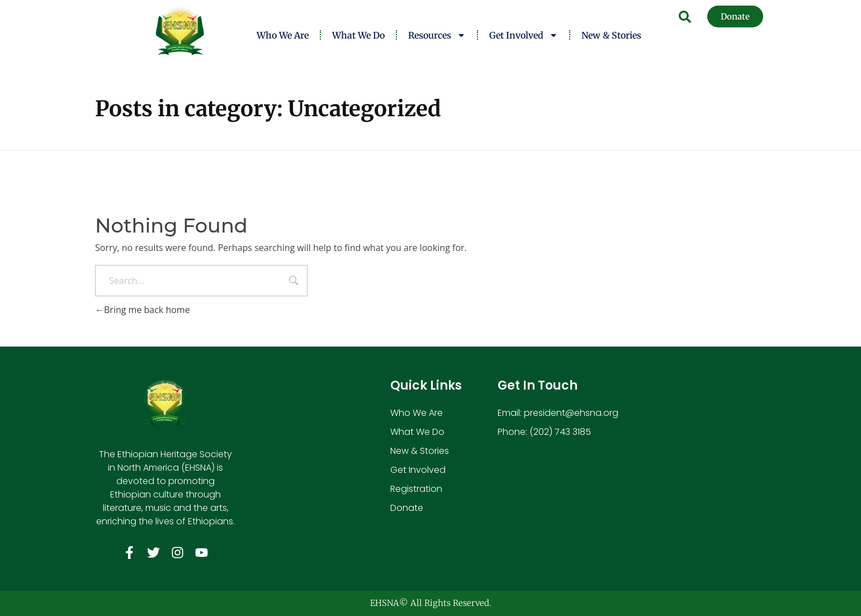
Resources (437, 35)
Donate (407, 508)
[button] (685, 17)
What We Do (358, 35)
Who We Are (283, 35)
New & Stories (611, 35)
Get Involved (524, 35)
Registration (416, 489)
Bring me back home (143, 310)
